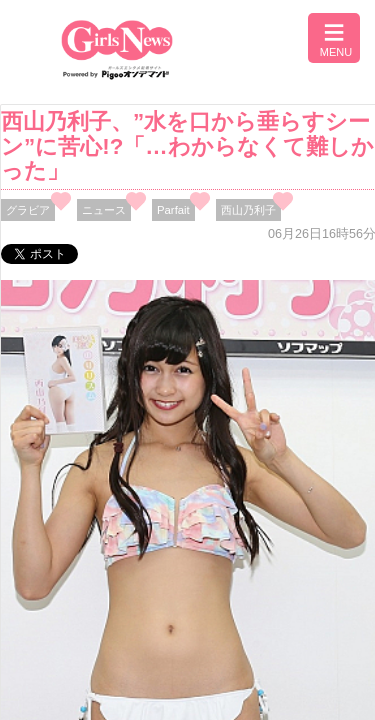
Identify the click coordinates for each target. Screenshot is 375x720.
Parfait (173, 210)
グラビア (28, 210)
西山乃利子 (248, 210)
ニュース (104, 210)
